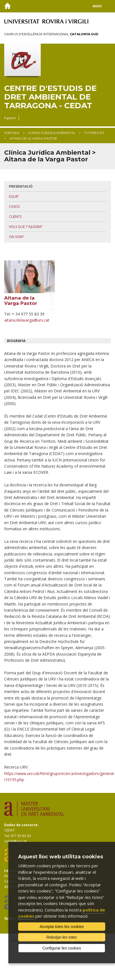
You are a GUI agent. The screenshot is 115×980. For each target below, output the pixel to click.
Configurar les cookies (62, 948)
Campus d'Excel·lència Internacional (51, 34)
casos (14, 207)
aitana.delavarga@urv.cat (27, 320)
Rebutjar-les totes (62, 937)
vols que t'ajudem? (26, 227)
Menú (97, 6)
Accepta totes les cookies (62, 927)
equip (14, 196)
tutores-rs (94, 133)
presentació (21, 186)
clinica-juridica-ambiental (52, 133)
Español (10, 118)
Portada (12, 133)
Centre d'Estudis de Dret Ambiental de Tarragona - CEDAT (50, 97)
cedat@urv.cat (15, 841)
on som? (16, 237)
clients (15, 217)
